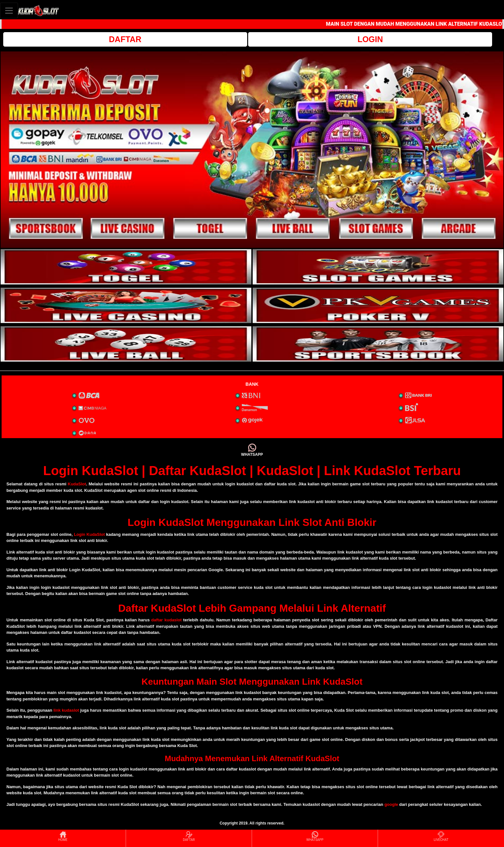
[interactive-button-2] (378, 267)
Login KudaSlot (89, 534)
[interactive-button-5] (126, 344)
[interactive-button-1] (126, 267)
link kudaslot (66, 710)
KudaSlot (77, 484)
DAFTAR (125, 39)
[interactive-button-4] (378, 305)
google (391, 804)
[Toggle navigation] (9, 10)
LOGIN (370, 39)
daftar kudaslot (166, 620)
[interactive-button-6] (378, 344)
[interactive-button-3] (126, 305)
